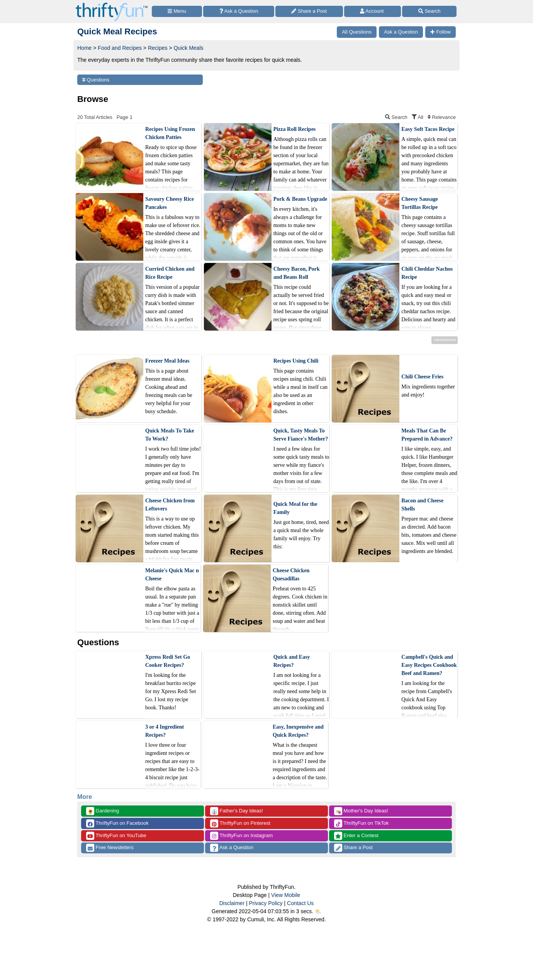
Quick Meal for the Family (295, 508)
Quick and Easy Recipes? (292, 661)
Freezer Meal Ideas (167, 361)
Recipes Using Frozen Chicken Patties (170, 133)
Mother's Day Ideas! (361, 811)
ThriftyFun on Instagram (241, 836)
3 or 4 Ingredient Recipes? (165, 731)
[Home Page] (112, 4)
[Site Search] (429, 11)
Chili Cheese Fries (422, 377)
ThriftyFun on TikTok (361, 823)
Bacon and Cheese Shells (422, 505)
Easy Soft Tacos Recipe (428, 129)
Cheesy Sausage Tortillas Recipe (420, 203)
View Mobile (286, 895)
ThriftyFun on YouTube (116, 836)
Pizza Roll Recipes (295, 129)
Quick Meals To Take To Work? (170, 435)
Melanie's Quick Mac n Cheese (172, 575)
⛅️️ (318, 911)
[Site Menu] (177, 11)
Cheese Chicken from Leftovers (170, 505)
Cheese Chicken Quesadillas (291, 575)
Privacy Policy (266, 903)
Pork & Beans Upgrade (300, 199)
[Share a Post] (309, 11)
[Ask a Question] (239, 11)
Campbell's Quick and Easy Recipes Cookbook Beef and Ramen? (429, 665)
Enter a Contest (356, 836)
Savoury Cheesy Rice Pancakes (170, 203)
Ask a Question (232, 848)
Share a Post (353, 848)
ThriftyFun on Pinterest (240, 823)
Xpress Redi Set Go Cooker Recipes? (168, 661)
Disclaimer (232, 903)
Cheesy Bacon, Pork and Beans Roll (297, 273)
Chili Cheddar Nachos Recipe (427, 273)
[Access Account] (373, 11)
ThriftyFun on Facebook (117, 823)
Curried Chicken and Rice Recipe (170, 273)
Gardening (103, 811)
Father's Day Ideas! (237, 811)
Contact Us (300, 903)
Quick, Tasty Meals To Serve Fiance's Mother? (301, 435)
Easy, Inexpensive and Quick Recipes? (298, 731)
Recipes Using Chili (296, 361)
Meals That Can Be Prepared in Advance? (427, 435)
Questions (96, 80)
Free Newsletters (110, 848)
